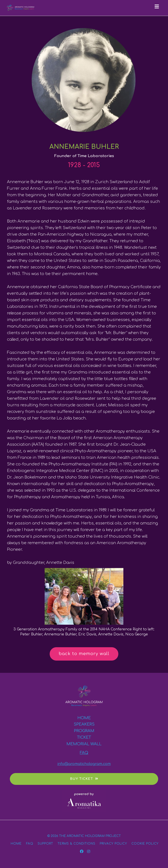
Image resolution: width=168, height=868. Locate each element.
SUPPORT (45, 844)
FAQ (84, 753)
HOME (84, 718)
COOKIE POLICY (145, 844)
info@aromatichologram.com (84, 764)
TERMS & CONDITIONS (76, 844)
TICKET (84, 737)
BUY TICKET (84, 779)
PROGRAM (84, 731)
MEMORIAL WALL (84, 744)
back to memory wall (84, 654)
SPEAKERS (84, 724)
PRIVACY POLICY (113, 844)
